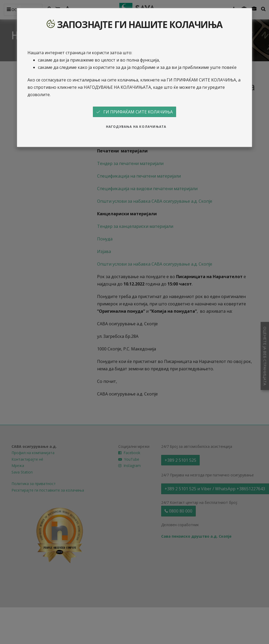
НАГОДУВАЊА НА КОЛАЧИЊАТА (136, 127)
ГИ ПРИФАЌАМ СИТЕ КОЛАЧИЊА (134, 112)
